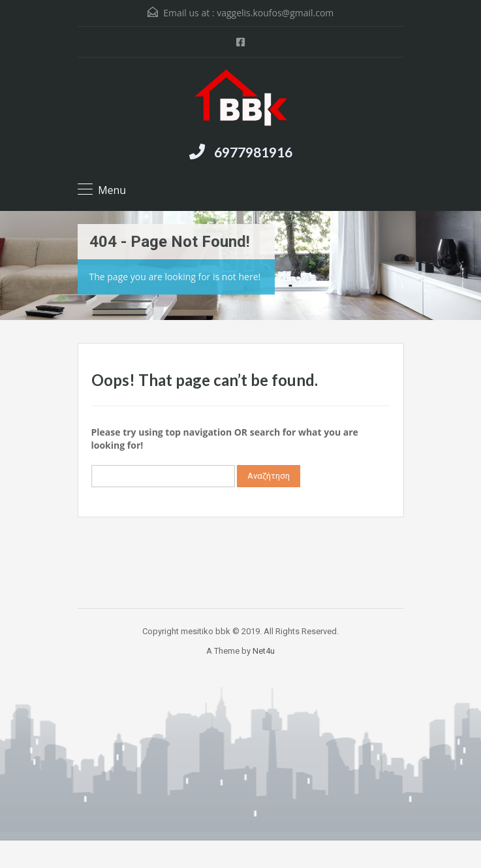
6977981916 (253, 152)
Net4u (264, 651)
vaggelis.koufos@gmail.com (275, 13)
